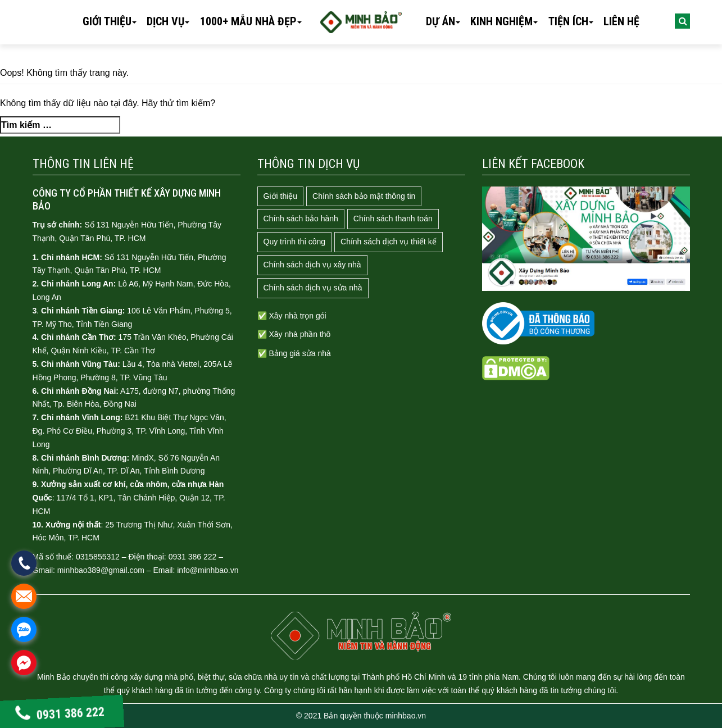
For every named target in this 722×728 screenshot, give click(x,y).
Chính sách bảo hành (301, 219)
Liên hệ (621, 21)
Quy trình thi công (295, 242)
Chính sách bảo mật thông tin (364, 196)
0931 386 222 (60, 714)
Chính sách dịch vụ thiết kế (389, 242)
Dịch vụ (165, 21)
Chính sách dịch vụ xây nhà (312, 265)
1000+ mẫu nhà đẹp (248, 21)
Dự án (441, 21)
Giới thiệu (107, 21)
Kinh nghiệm (501, 21)
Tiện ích (568, 21)
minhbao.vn (406, 716)
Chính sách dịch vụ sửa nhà (313, 288)
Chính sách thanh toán (393, 219)
